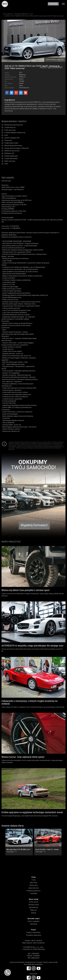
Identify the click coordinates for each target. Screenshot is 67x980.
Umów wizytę (53, 4)
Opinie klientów (34, 888)
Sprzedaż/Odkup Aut (21, 14)
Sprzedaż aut (33, 907)
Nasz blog (33, 883)
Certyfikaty (34, 893)
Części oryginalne (34, 921)
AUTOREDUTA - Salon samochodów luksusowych (5, 4)
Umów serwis (34, 902)
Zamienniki (34, 924)
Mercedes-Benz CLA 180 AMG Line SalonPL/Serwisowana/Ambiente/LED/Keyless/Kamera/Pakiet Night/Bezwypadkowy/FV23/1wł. (19, 850)
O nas (33, 880)
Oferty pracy (34, 885)
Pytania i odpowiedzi (33, 932)
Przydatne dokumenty (34, 935)
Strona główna (8, 14)
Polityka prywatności (34, 891)
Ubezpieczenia (33, 905)
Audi (31, 14)
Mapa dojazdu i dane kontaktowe (33, 943)
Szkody (33, 913)
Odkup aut (33, 910)
